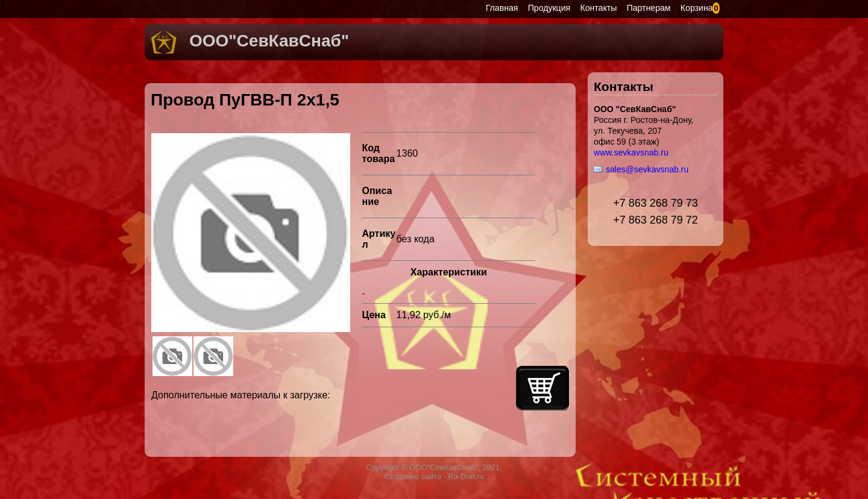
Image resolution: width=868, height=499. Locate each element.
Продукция (549, 8)
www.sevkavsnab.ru (631, 152)
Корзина (697, 8)
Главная (502, 8)
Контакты (599, 8)
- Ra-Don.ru (462, 476)
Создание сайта (413, 476)
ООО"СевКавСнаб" (269, 41)
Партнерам (649, 8)
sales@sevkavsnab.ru (647, 169)
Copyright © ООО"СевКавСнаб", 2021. (434, 467)
